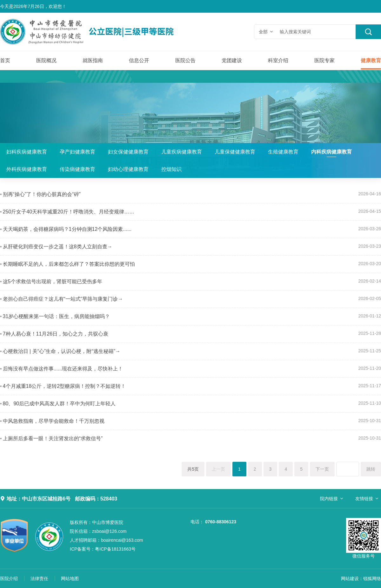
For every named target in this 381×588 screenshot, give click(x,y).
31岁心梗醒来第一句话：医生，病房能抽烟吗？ (57, 316)
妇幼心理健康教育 (128, 169)
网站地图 (70, 578)
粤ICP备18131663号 (103, 549)
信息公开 (139, 60)
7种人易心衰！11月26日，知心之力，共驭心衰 (56, 334)
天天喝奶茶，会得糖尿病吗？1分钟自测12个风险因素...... (67, 229)
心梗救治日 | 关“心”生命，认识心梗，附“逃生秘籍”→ (62, 351)
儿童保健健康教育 (235, 152)
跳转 (371, 469)
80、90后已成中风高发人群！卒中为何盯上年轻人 (59, 404)
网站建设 (350, 578)
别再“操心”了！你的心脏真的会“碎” (42, 194)
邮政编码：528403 (96, 499)
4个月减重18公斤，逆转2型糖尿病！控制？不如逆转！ (64, 386)
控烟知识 (171, 169)
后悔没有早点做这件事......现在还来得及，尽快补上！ (63, 369)
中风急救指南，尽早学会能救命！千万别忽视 (54, 421)
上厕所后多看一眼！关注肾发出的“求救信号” (53, 438)
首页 (5, 60)
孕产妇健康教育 (77, 152)
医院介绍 (9, 578)
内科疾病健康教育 (331, 152)
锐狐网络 (372, 578)
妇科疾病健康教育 (27, 152)
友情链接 (364, 499)
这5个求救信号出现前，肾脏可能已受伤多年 (53, 281)
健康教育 (371, 60)
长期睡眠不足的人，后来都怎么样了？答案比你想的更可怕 (69, 264)
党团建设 (232, 60)
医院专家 (324, 60)
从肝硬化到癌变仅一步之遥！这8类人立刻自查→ (58, 247)
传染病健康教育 (77, 169)
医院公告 (185, 60)
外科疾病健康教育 (27, 169)
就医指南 (93, 60)
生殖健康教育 (283, 152)
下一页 (322, 469)
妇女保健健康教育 (128, 152)
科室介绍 (278, 60)
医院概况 (46, 60)
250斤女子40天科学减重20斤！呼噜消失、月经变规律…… (69, 212)
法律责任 (39, 578)
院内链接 (329, 499)
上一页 (218, 469)
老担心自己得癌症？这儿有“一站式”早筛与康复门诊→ (63, 299)
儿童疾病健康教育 (182, 152)
